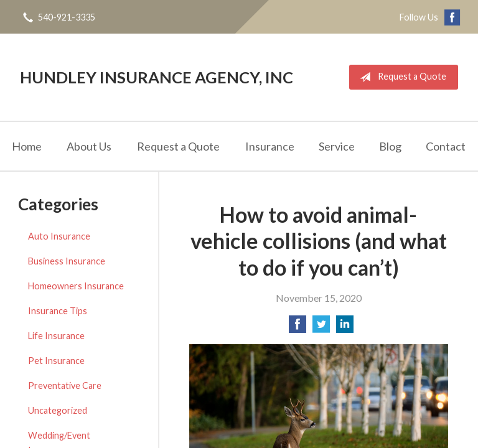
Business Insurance (67, 261)
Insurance (270, 146)
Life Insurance (56, 336)
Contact (446, 146)
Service (337, 146)
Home (27, 146)
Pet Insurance (56, 361)
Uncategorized (58, 410)
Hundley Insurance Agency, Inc (157, 77)
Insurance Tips (58, 311)
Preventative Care (65, 385)
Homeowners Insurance (76, 286)
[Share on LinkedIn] (345, 328)
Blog (390, 146)
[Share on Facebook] (298, 328)
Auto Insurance (59, 236)
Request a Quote (401, 77)
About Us (89, 146)
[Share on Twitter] (321, 328)
